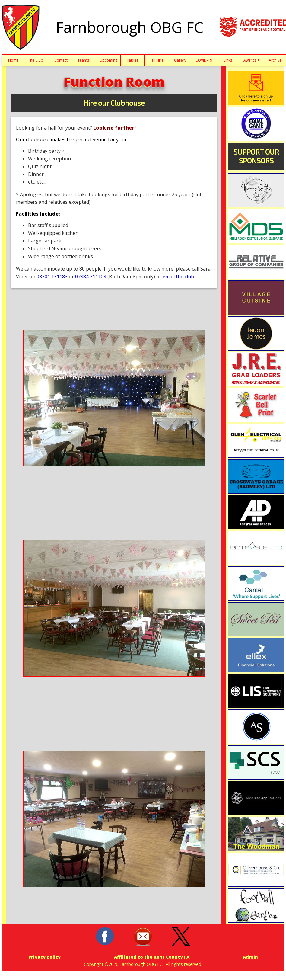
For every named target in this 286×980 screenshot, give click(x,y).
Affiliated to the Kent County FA (152, 957)
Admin (250, 957)
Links (228, 60)
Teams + (85, 60)
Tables (132, 60)
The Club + (37, 60)
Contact (61, 60)
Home (13, 60)
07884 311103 (91, 277)
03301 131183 (52, 277)
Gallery (180, 60)
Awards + (251, 60)
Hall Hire (156, 60)
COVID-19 (204, 60)
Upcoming (108, 60)
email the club (178, 277)
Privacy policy (44, 957)
